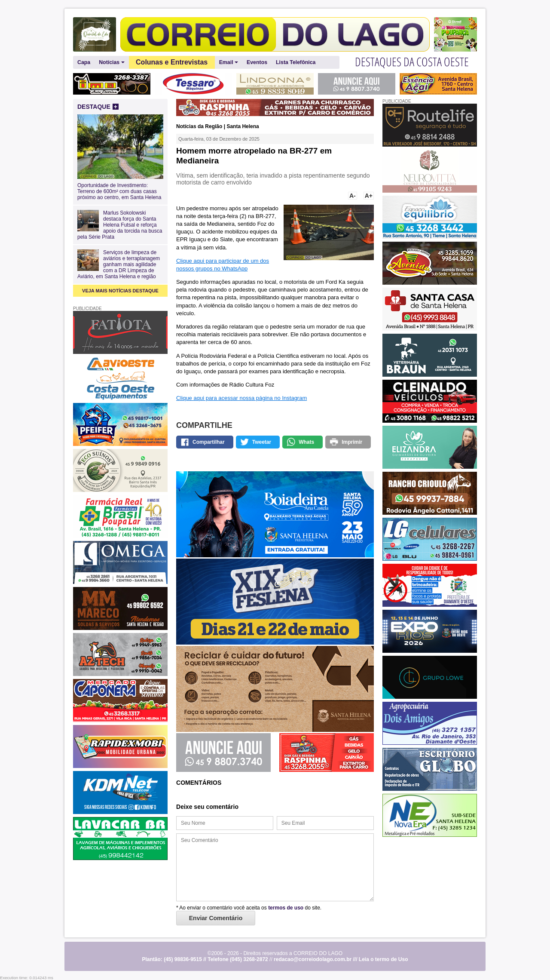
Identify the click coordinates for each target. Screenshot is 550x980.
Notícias (112, 63)
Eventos (257, 62)
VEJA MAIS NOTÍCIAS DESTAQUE (120, 291)
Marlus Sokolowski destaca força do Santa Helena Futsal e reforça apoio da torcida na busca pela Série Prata (120, 225)
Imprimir (352, 442)
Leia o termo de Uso (383, 959)
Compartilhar (209, 442)
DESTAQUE (98, 107)
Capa (84, 62)
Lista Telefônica (296, 62)
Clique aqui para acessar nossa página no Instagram (241, 398)
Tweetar (262, 442)
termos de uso (286, 908)
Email (229, 63)
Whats (306, 442)
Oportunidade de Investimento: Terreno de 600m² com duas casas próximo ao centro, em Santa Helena (120, 188)
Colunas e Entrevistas (172, 62)
